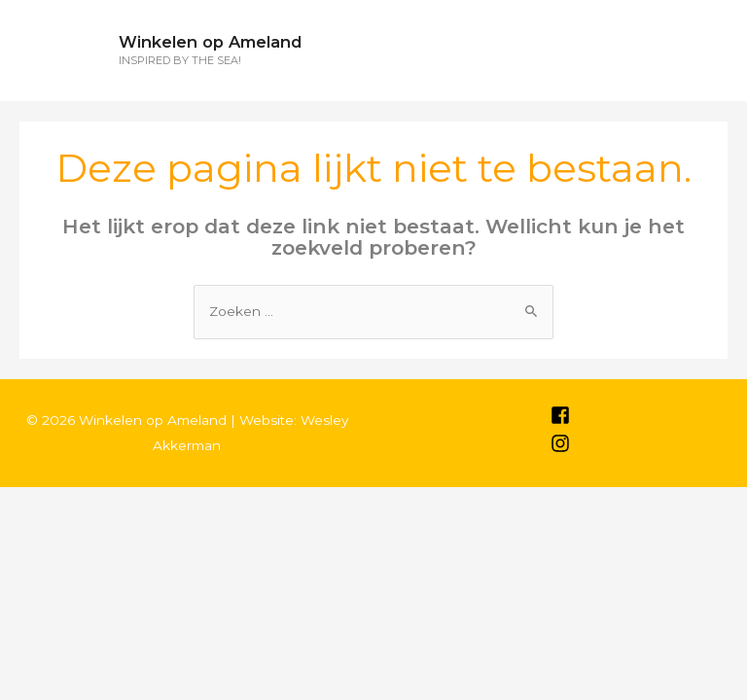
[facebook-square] (560, 420)
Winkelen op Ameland (210, 42)
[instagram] (560, 448)
